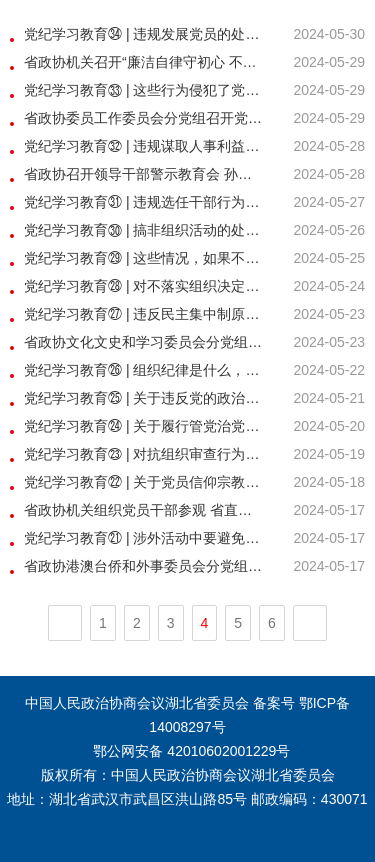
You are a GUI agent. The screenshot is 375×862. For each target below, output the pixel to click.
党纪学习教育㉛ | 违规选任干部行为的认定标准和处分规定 (145, 202)
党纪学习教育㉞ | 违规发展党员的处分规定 (145, 34)
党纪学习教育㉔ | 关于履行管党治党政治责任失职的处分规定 (145, 426)
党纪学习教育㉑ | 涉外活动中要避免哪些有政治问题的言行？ (145, 538)
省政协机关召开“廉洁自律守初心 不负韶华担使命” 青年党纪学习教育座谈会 (145, 62)
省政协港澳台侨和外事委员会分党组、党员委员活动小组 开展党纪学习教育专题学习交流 (145, 566)
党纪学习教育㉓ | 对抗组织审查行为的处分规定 (145, 454)
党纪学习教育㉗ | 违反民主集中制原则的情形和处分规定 (145, 314)
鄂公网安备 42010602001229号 (190, 751)
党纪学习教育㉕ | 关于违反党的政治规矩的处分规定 (145, 398)
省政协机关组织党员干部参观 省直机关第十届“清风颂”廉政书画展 (145, 510)
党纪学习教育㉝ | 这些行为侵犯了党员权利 (145, 90)
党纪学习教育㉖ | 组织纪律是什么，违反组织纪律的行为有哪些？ (145, 370)
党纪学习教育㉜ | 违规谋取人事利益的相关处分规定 (145, 146)
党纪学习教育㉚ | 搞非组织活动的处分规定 (145, 230)
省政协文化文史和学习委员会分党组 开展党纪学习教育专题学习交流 (145, 342)
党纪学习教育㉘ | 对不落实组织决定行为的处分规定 (145, 286)
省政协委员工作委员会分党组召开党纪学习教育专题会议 (145, 118)
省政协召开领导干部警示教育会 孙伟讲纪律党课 (145, 174)
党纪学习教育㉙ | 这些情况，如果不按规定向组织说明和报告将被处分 (145, 258)
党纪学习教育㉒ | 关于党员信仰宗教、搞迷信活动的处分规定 (145, 482)
